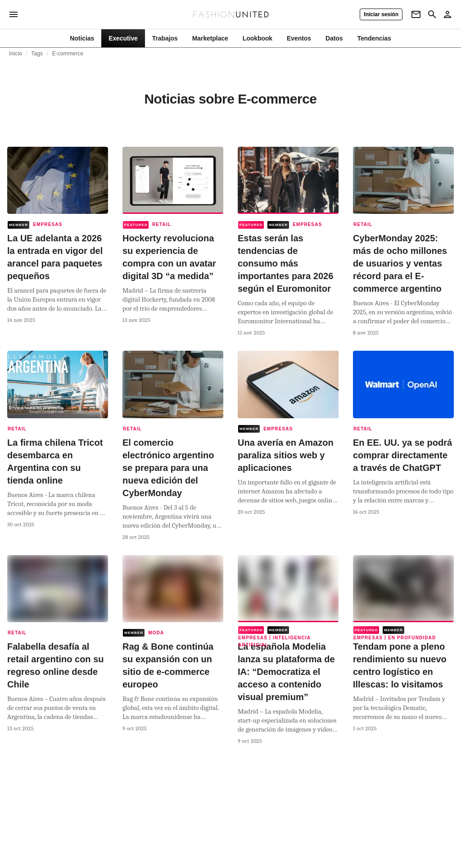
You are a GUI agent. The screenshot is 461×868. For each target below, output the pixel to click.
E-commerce (68, 54)
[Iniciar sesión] (381, 14)
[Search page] (432, 14)
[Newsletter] (416, 14)
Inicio (16, 54)
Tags (37, 54)
